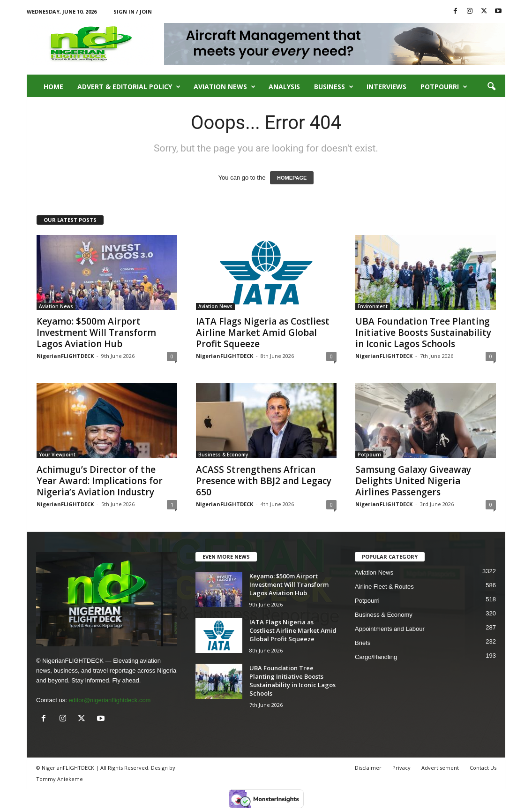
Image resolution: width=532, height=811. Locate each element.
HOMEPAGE (292, 178)
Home (53, 87)
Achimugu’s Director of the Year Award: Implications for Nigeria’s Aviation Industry (100, 481)
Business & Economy (223, 455)
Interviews (386, 87)
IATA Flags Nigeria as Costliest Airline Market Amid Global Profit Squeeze (263, 333)
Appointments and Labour (390, 629)
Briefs (363, 643)
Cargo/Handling (376, 657)
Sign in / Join (133, 11)
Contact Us (483, 768)
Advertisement (440, 768)
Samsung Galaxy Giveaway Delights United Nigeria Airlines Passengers (413, 481)
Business (334, 87)
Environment (373, 306)
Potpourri (444, 87)
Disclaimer (368, 768)
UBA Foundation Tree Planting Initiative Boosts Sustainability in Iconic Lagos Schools (423, 333)
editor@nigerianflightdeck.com (109, 700)
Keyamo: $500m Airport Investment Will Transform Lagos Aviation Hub (96, 333)
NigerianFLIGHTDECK (65, 356)
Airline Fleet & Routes (384, 587)
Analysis (284, 87)
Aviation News (225, 87)
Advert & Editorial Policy (129, 87)
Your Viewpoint (57, 455)
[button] (491, 87)
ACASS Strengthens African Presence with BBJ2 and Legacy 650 (264, 481)
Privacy (401, 768)
